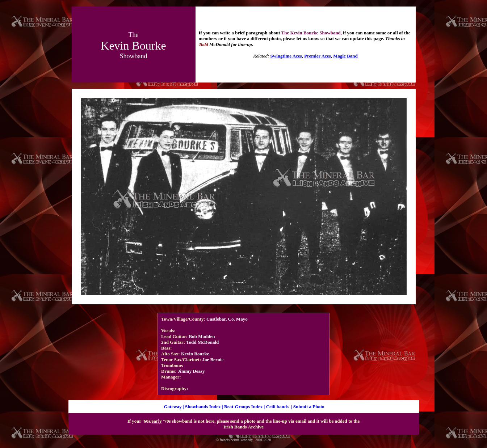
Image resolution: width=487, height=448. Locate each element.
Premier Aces (318, 56)
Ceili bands (278, 407)
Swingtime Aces (286, 56)
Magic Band (345, 56)
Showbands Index (203, 407)
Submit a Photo (309, 407)
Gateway (173, 407)
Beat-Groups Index (243, 407)
